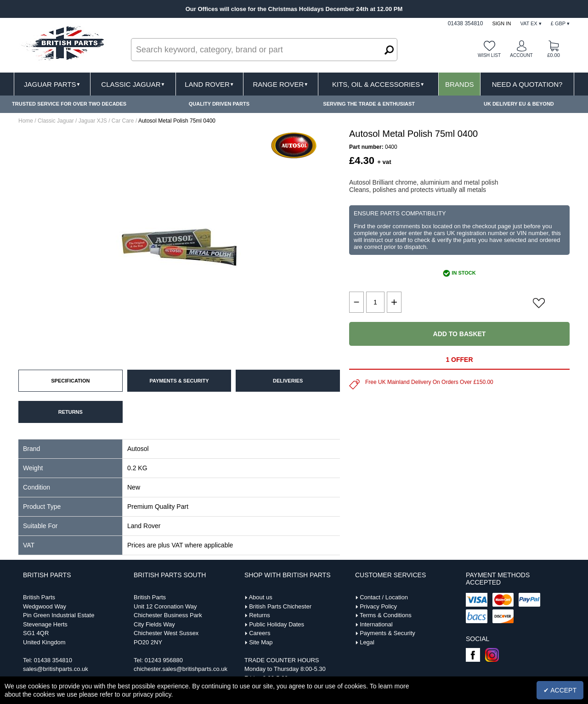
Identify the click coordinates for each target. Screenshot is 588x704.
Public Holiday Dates (277, 624)
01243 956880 (164, 660)
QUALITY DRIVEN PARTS (219, 104)
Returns (260, 615)
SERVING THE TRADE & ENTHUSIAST (369, 104)
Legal (367, 642)
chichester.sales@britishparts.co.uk (181, 669)
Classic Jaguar (133, 84)
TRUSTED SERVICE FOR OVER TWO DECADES (69, 104)
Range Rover (280, 84)
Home (26, 121)
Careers (260, 633)
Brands (460, 84)
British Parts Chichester (280, 606)
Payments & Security (387, 633)
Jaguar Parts (52, 84)
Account (521, 55)
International (376, 624)
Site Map (261, 642)
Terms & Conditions (386, 615)
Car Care (123, 121)
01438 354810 (53, 660)
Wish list (489, 55)
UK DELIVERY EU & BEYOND (519, 104)
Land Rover (209, 84)
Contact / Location (384, 597)
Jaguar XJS (93, 121)
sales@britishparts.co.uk (56, 669)
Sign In (501, 23)
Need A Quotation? (527, 84)
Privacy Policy (378, 606)
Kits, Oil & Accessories (378, 84)
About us (260, 597)
